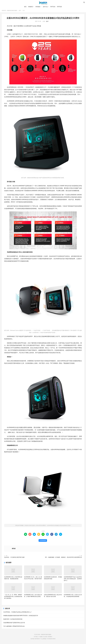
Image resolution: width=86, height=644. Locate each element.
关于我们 (36, 637)
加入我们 (45, 637)
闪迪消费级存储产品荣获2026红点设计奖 (14, 623)
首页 (25, 7)
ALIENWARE (43, 541)
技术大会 (45, 7)
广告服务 (41, 637)
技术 (20, 11)
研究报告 (38, 7)
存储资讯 (30, 7)
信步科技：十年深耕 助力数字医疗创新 (14, 558)
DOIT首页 (60, 7)
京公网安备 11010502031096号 (48, 639)
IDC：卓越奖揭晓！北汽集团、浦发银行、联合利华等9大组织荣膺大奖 (63, 558)
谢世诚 (14, 549)
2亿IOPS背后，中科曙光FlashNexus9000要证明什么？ (18, 613)
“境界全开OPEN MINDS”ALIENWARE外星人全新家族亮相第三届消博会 (13, 597)
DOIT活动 (53, 7)
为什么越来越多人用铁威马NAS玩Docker (14, 627)
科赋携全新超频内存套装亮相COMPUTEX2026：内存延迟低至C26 (21, 616)
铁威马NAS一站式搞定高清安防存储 (13, 620)
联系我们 (50, 637)
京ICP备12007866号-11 (36, 639)
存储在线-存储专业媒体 (43, 3)
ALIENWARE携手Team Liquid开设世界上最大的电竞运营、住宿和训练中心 (73, 579)
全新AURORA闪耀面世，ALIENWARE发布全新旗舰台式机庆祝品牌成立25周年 (43, 19)
